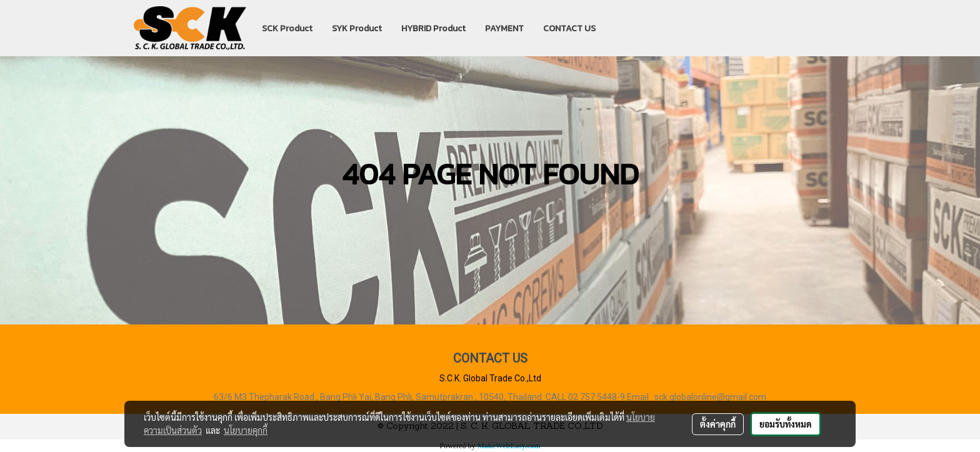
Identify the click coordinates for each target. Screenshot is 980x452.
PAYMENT (504, 28)
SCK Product (287, 28)
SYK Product (357, 28)
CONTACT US (569, 28)
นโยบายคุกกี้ (246, 430)
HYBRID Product (433, 28)
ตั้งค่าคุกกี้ (718, 424)
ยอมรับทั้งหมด (786, 424)
